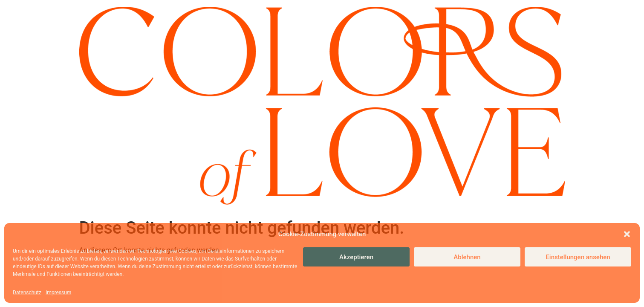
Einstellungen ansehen (578, 257)
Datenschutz (27, 293)
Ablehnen (467, 257)
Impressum (58, 293)
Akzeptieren (356, 257)
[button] (627, 234)
